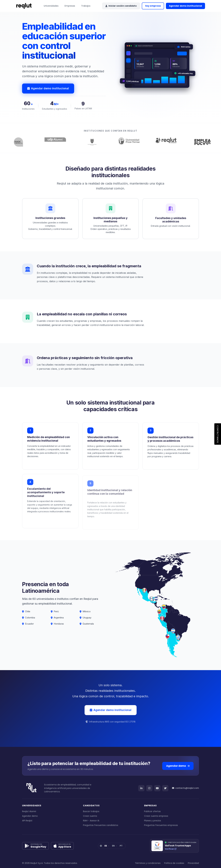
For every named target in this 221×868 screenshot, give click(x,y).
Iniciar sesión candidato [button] (121, 6)
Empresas (70, 6)
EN (113, 846)
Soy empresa (153, 6)
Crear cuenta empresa (156, 816)
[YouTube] (157, 788)
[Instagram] (149, 788)
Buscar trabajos (91, 811)
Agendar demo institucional (187, 7)
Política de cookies (174, 863)
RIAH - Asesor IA (91, 821)
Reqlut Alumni (29, 811)
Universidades (51, 6)
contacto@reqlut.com (185, 788)
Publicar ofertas (152, 811)
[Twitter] (165, 788)
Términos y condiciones (148, 863)
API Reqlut (27, 821)
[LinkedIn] (141, 788)
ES (106, 846)
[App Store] (62, 846)
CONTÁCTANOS (218, 434)
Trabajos (86, 6)
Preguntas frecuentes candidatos (101, 825)
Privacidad (193, 863)
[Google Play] (35, 846)
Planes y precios (153, 821)
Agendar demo (178, 766)
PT (121, 846)
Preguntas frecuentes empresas (161, 825)
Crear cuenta (90, 816)
